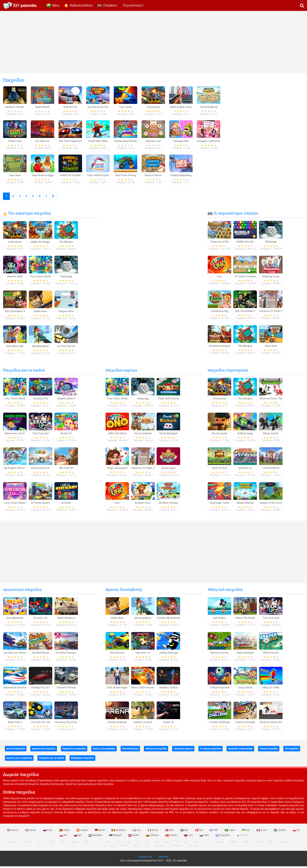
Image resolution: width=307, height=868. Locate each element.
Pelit (214, 832)
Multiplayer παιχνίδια (82, 760)
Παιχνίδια (223, 837)
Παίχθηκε (110, 5)
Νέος (56, 5)
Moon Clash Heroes (143, 689)
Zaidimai (153, 837)
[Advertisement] (153, 42)
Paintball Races (40, 654)
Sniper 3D (169, 724)
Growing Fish (40, 400)
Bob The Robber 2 (245, 313)
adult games (160, 847)
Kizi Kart (66, 505)
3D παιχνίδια (292, 750)
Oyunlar (172, 837)
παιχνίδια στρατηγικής (228, 372)
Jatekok (280, 832)
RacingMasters (15, 620)
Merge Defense (245, 505)
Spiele (100, 832)
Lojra (189, 837)
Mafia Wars (40, 313)
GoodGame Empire (220, 348)
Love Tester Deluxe (15, 505)
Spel (185, 832)
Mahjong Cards (271, 278)
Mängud (116, 837)
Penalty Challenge (220, 724)
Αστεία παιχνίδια (16, 750)
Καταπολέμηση (130, 750)
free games (14, 844)
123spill (28, 844)
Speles (134, 837)
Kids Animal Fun (41, 470)
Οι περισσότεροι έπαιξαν (233, 215)
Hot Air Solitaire (143, 435)
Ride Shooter (117, 654)
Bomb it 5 (66, 435)
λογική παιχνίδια (269, 750)
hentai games (177, 847)
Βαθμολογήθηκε (81, 5)
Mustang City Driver (66, 724)
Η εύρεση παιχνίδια (210, 750)
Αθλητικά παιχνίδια (225, 591)
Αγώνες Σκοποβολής (124, 591)
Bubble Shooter (245, 243)
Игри (205, 837)
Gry (296, 832)
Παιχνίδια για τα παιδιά (24, 372)
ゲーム (242, 837)
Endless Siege (245, 435)
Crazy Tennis (245, 689)
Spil (199, 832)
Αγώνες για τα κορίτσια (19, 760)
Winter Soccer (271, 654)
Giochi (153, 832)
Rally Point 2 (15, 724)
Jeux (137, 832)
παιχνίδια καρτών (121, 372)
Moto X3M (271, 348)
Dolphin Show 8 (66, 400)
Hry (64, 837)
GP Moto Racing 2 (66, 654)
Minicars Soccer (220, 654)
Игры (48, 832)
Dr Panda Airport (41, 505)
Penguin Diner (66, 313)
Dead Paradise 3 (66, 620)
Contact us (145, 858)
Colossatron (15, 244)
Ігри (246, 832)
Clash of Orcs (219, 470)
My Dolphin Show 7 (15, 470)
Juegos (82, 832)
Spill (169, 832)
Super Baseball (245, 654)
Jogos (65, 832)
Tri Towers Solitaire (245, 278)
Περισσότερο (133, 5)
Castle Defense (271, 470)
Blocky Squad (219, 435)
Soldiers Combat (143, 724)
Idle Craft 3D (66, 470)
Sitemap (163, 858)
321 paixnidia (25, 5)
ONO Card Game (117, 435)
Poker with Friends (168, 400)
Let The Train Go (66, 348)
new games (193, 847)
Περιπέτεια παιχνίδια (74, 750)
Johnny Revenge (168, 654)
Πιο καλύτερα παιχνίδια (27, 215)
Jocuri (262, 832)
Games (13, 832)
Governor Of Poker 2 (271, 313)
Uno (220, 278)
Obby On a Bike (271, 689)
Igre (78, 837)
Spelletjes (119, 832)
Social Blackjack (169, 435)
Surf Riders (219, 620)
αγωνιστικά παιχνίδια (22, 591)
